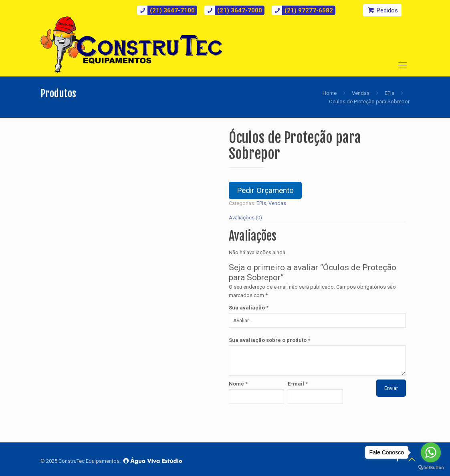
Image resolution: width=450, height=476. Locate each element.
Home (330, 93)
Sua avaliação (249, 308)
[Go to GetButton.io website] (431, 468)
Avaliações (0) (245, 218)
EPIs (389, 93)
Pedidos (382, 10)
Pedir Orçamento (265, 190)
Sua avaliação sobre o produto (269, 340)
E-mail (298, 384)
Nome (238, 384)
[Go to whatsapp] (431, 452)
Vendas (361, 93)
